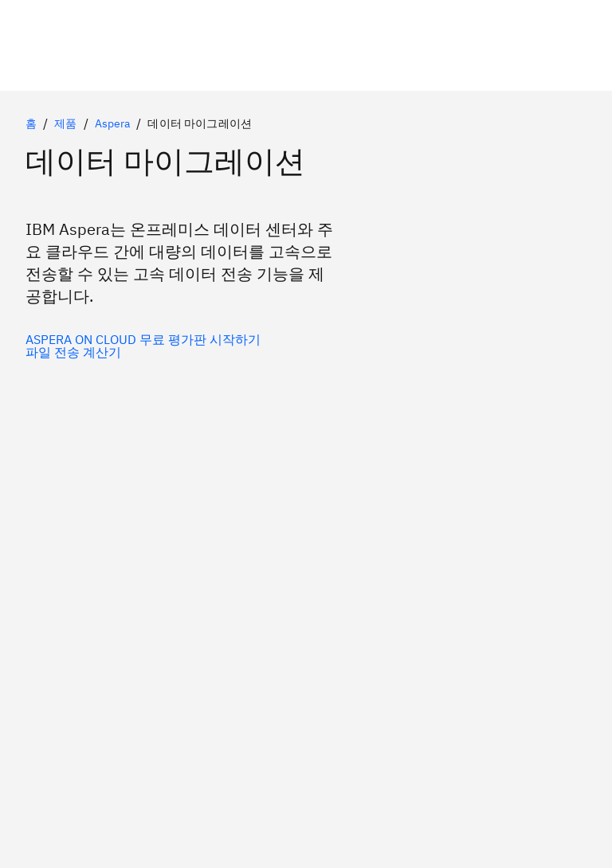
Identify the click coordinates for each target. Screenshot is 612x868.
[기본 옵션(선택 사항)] (143, 339)
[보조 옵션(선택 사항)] (143, 352)
